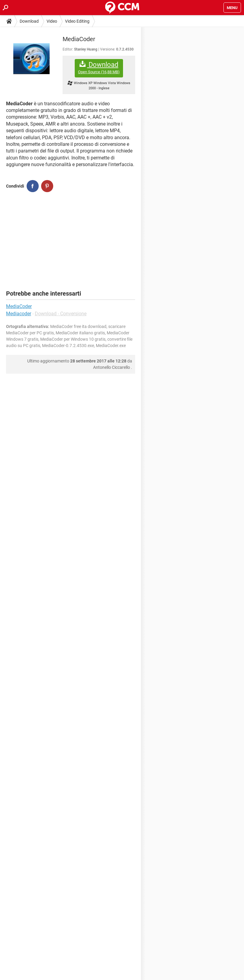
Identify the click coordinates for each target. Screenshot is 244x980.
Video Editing (77, 21)
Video (52, 21)
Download (29, 21)
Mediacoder (19, 314)
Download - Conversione (61, 314)
